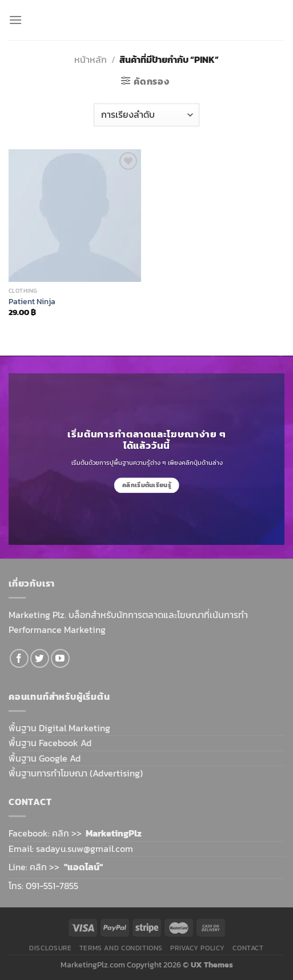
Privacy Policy (198, 948)
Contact (248, 948)
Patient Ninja (32, 302)
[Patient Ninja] (75, 216)
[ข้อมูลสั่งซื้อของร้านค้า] (146, 115)
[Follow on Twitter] (40, 658)
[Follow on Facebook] (19, 658)
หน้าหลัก (91, 59)
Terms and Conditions (121, 948)
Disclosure (50, 948)
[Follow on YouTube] (60, 658)
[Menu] (15, 20)
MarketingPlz (114, 833)
